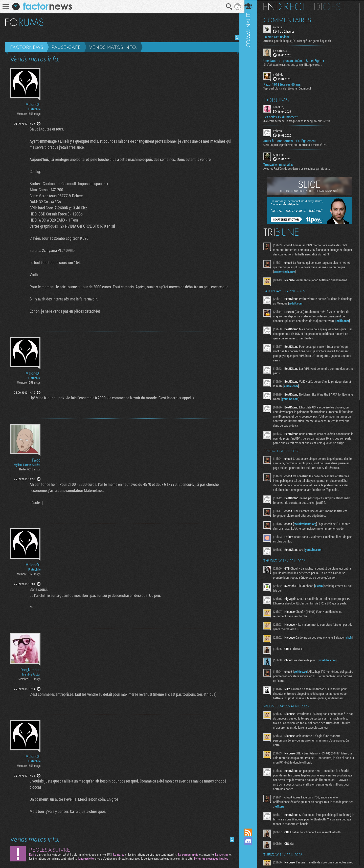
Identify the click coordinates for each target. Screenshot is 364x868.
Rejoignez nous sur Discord (252, 841)
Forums (279, 100)
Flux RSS (252, 832)
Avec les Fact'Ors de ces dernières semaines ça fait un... (300, 168)
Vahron (281, 131)
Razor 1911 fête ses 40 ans (285, 84)
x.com (322, 595)
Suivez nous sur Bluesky (252, 858)
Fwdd (36, 460)
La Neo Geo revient (280, 37)
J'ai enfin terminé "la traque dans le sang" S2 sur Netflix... (301, 121)
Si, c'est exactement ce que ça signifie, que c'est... (296, 64)
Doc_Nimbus (30, 670)
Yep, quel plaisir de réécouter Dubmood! (290, 88)
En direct (288, 6)
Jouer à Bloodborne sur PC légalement (293, 141)
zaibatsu (281, 27)
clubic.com (304, 386)
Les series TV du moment (284, 117)
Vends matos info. (113, 47)
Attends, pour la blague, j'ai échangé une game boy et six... (302, 41)
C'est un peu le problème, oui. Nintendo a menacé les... (299, 144)
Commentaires (291, 20)
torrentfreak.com (288, 271)
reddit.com (311, 303)
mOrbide (281, 74)
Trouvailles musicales (281, 164)
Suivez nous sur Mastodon (252, 850)
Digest (333, 6)
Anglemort (283, 154)
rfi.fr (280, 651)
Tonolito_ (282, 107)
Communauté (252, 409)
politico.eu (304, 682)
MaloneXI (33, 104)
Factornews (27, 47)
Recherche (228, 7)
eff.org (288, 817)
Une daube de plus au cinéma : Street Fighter (297, 61)
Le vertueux (283, 51)
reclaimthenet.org (308, 533)
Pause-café (66, 47)
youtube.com (305, 399)
